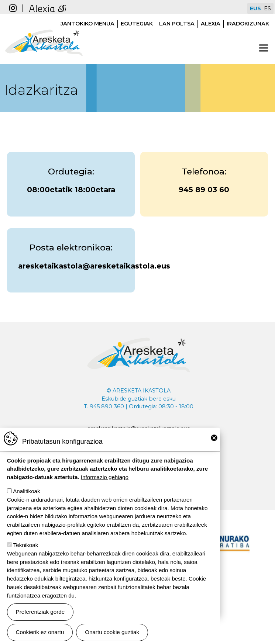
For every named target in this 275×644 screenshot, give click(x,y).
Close (214, 438)
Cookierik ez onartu (40, 632)
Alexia (211, 24)
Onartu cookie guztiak (112, 632)
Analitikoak (26, 491)
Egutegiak (137, 24)
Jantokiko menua (87, 24)
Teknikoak (26, 545)
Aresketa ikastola (44, 26)
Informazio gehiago (105, 477)
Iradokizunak (248, 24)
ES (267, 8)
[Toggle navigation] (264, 48)
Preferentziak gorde (40, 612)
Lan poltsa (177, 24)
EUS (255, 8)
